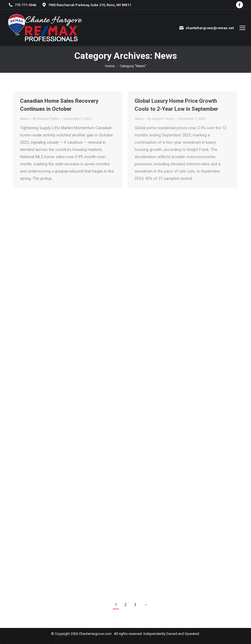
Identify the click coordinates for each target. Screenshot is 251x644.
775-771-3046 (22, 5)
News (24, 119)
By (46, 119)
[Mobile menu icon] (242, 28)
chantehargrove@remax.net (206, 28)
